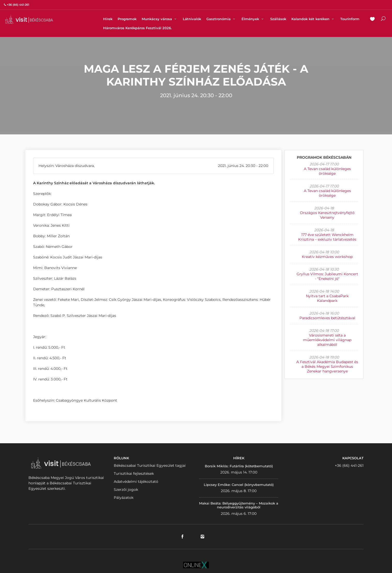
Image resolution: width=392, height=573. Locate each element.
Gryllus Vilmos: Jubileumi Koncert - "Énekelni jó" (327, 276)
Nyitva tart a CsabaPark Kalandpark (327, 298)
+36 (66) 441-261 (349, 465)
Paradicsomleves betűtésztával (327, 318)
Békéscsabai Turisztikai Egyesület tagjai (150, 465)
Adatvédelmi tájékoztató (136, 482)
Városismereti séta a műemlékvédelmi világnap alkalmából (327, 340)
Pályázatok (124, 498)
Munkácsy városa (160, 19)
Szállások (278, 19)
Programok (127, 19)
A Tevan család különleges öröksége (327, 171)
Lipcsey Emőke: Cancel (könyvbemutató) (239, 485)
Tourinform (350, 19)
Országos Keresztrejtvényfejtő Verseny (327, 215)
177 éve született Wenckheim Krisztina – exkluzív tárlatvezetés (327, 237)
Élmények (253, 19)
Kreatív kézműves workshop (327, 257)
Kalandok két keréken (313, 19)
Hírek (108, 19)
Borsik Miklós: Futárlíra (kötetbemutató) (239, 466)
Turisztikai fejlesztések (134, 473)
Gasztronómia (221, 19)
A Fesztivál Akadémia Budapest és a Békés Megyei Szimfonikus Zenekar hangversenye (327, 366)
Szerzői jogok (126, 490)
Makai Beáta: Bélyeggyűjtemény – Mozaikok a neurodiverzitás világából (239, 505)
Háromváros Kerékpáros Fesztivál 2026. (137, 28)
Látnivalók (192, 19)
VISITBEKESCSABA (29, 19)
